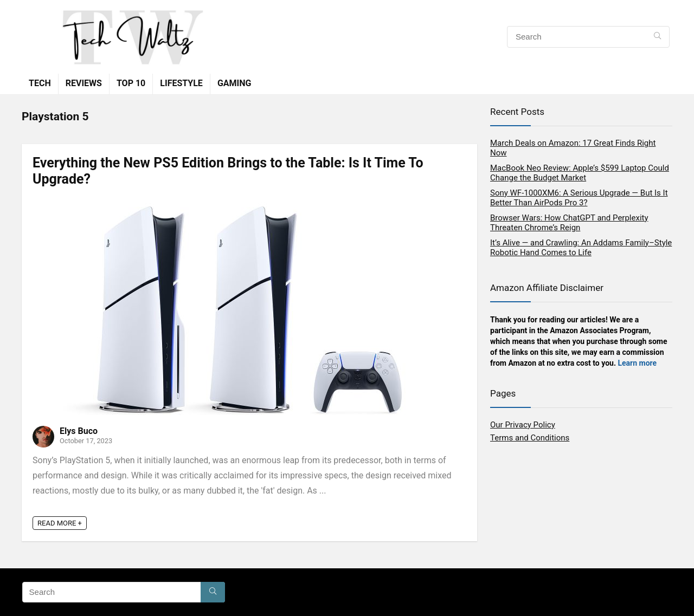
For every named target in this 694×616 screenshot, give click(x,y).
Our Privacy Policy (523, 425)
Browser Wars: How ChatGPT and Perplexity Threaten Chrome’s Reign (569, 223)
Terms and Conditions (530, 438)
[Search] (657, 37)
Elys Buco (79, 431)
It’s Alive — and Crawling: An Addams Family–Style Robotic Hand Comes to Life (581, 248)
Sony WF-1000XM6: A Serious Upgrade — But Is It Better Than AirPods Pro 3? (579, 198)
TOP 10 (131, 83)
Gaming (234, 83)
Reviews (84, 83)
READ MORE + (60, 523)
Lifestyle (181, 83)
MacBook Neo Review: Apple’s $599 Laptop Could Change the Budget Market (580, 173)
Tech (40, 83)
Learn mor (635, 363)
